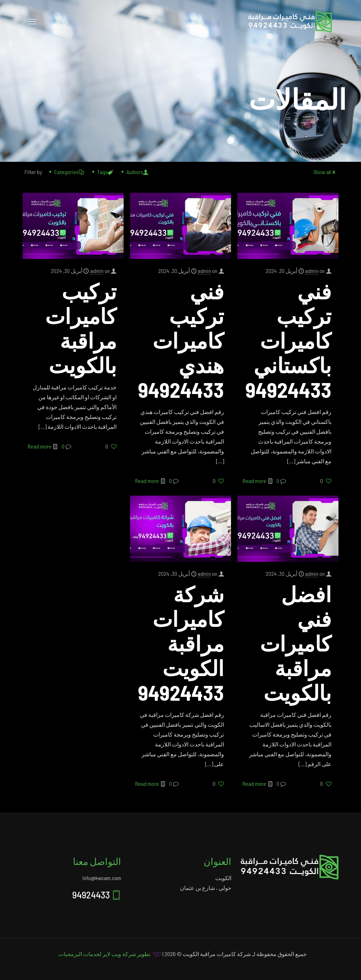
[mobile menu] (32, 21)
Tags (102, 172)
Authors (134, 172)
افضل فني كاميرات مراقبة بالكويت (296, 643)
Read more (254, 481)
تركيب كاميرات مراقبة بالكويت (81, 328)
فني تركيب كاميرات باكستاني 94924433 (288, 340)
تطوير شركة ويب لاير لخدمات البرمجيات (104, 954)
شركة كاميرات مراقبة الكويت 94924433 (181, 643)
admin (312, 271)
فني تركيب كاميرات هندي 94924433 (181, 340)
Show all (325, 172)
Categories (66, 172)
